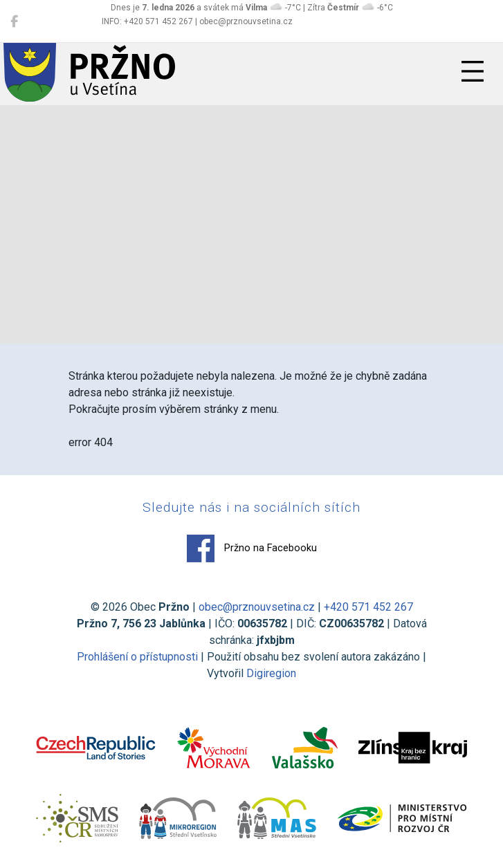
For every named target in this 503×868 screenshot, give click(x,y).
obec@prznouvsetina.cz (257, 607)
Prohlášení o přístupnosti (137, 657)
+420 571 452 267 (368, 607)
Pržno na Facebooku (252, 548)
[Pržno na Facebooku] (14, 21)
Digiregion (271, 673)
